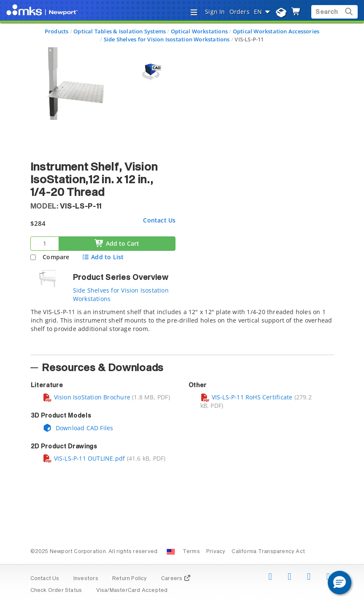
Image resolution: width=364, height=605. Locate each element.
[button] (340, 583)
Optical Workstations (199, 31)
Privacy (216, 552)
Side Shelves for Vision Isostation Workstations (167, 39)
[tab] (182, 329)
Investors (86, 579)
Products (57, 31)
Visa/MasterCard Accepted (132, 591)
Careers (176, 579)
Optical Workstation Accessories (276, 31)
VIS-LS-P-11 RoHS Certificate (247, 397)
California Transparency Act (268, 552)
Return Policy (130, 579)
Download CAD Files (78, 428)
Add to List (103, 257)
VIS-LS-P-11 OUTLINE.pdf (84, 458)
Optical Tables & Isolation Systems (120, 31)
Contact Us (159, 220)
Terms (191, 552)
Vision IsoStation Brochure (86, 397)
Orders (240, 12)
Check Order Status (56, 591)
